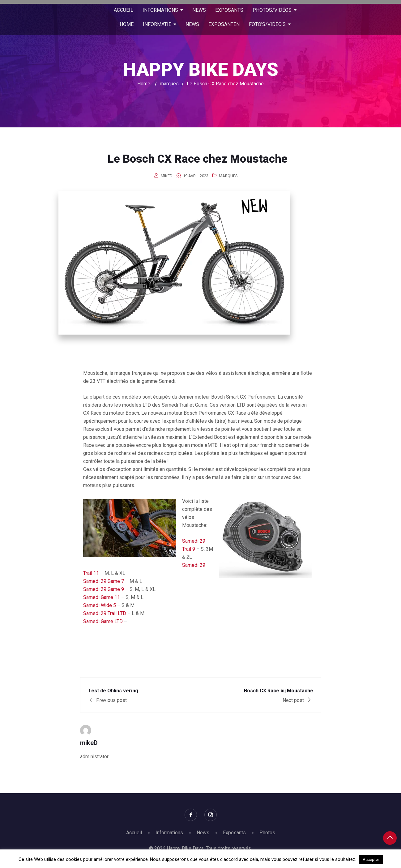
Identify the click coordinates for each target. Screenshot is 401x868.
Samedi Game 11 (102, 597)
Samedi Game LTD (103, 621)
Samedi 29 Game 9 (104, 589)
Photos (267, 833)
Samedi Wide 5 (100, 605)
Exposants (234, 833)
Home (144, 84)
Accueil (134, 833)
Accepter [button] (371, 859)
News (203, 833)
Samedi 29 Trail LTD (105, 613)
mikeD (167, 176)
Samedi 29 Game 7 (104, 581)
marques (228, 176)
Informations (169, 833)
